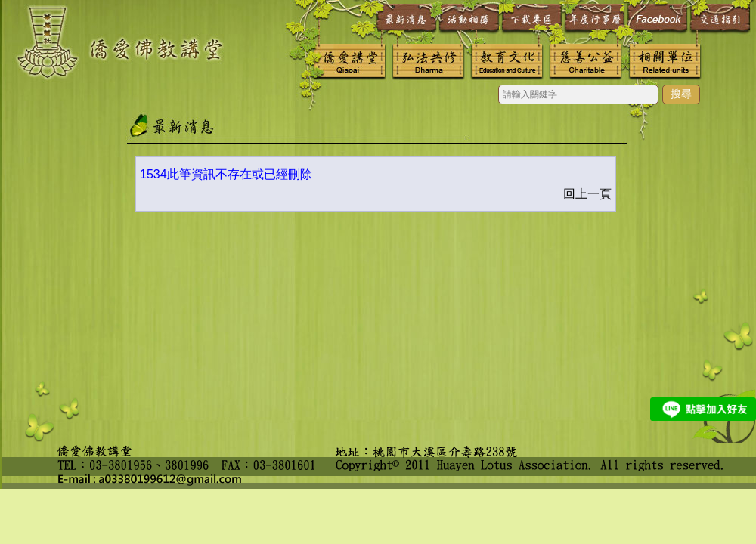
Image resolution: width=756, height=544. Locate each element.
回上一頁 (587, 194)
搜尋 (681, 94)
